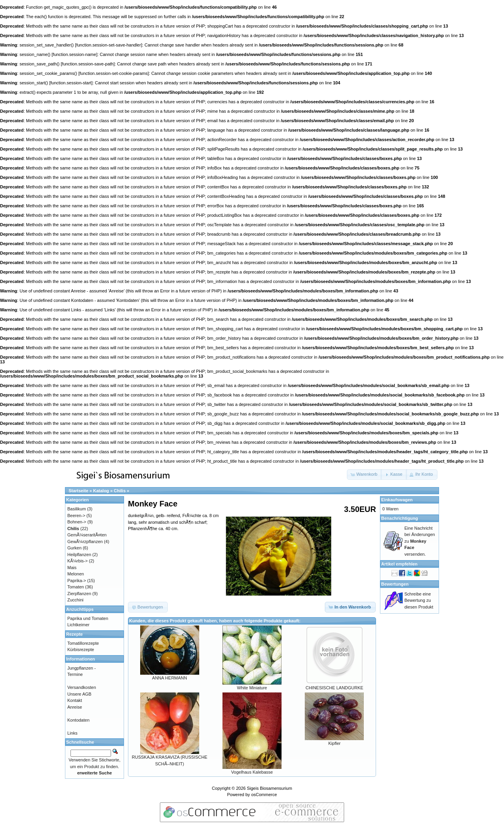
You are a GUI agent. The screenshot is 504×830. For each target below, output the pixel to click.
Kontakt (75, 700)
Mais (72, 568)
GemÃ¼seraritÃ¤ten (87, 535)
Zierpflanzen (79, 594)
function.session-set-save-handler (108, 45)
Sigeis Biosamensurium (270, 788)
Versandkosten (82, 687)
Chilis (120, 491)
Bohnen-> (77, 522)
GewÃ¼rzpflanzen (85, 542)
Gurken (74, 548)
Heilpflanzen (79, 555)
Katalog (101, 491)
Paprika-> (77, 581)
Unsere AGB (79, 694)
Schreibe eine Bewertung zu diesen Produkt (419, 600)
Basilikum (77, 509)
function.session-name (74, 54)
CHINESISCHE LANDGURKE (334, 688)
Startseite (78, 491)
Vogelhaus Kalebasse (252, 772)
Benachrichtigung (400, 518)
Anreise (75, 707)
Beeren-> (76, 515)
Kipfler (334, 743)
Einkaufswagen (397, 500)
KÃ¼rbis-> (78, 561)
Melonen (76, 574)
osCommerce (264, 795)
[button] (364, 475)
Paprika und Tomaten (88, 618)
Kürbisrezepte (81, 649)
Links (72, 733)
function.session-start (71, 83)
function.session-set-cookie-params (114, 73)
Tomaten (76, 587)
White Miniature (252, 688)
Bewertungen (395, 584)
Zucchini (75, 600)
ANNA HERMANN (170, 678)
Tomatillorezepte (83, 643)
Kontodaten (78, 720)
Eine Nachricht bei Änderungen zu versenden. (420, 541)
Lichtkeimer (78, 625)
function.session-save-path (88, 64)
